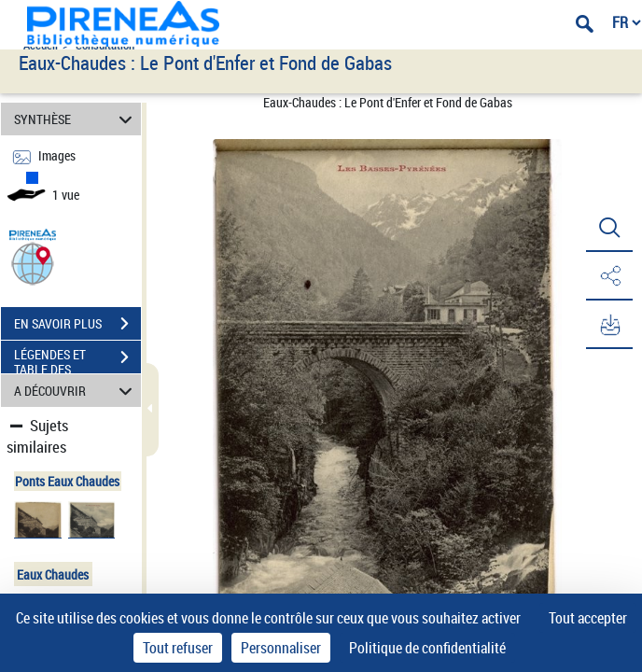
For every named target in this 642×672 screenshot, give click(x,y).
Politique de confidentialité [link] (427, 648)
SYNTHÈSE (76, 119)
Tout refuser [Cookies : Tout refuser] (178, 648)
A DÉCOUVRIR (76, 391)
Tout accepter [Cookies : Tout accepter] (588, 618)
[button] (33, 263)
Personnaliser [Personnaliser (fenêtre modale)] (281, 648)
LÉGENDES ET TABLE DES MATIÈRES (77, 359)
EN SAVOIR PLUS (77, 324)
